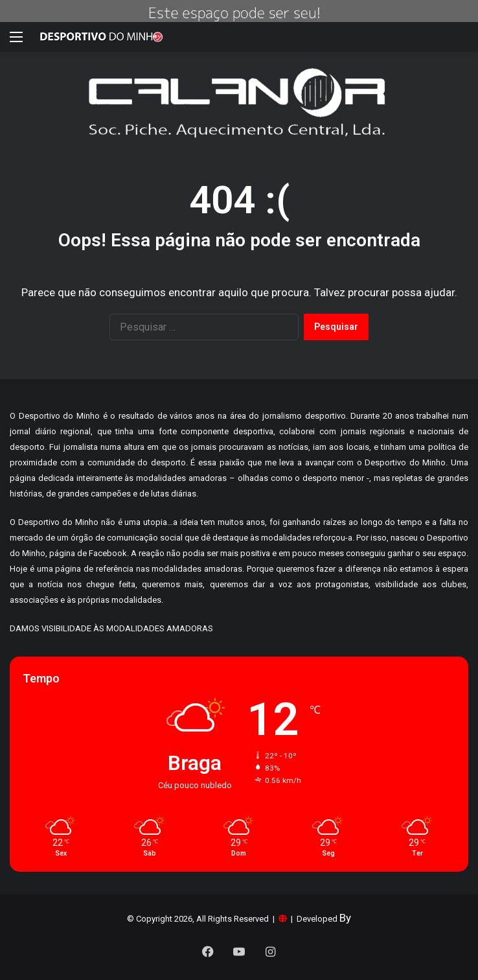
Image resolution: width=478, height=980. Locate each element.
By (345, 918)
